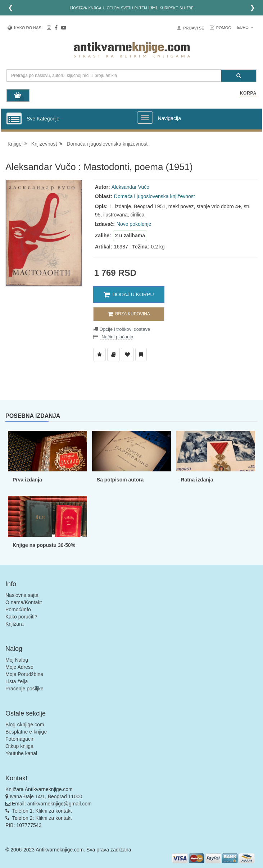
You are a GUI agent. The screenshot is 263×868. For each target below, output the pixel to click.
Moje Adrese (19, 667)
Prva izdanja (27, 480)
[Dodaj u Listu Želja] (99, 355)
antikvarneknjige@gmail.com (60, 804)
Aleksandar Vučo (130, 187)
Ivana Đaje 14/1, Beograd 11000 (46, 796)
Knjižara (15, 624)
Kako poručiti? (21, 617)
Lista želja (17, 681)
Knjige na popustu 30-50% (44, 545)
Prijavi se (194, 28)
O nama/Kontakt (24, 602)
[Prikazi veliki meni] (145, 118)
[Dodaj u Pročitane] (141, 355)
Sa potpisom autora (120, 480)
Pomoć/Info (18, 609)
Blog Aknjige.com (25, 725)
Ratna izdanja (197, 480)
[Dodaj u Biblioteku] (114, 355)
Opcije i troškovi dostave (124, 329)
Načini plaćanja (117, 337)
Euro (245, 27)
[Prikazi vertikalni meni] (14, 119)
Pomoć (224, 28)
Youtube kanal (21, 753)
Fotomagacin (20, 739)
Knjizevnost (44, 144)
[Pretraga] (239, 76)
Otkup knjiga (19, 746)
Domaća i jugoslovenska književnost (107, 144)
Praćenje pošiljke (24, 689)
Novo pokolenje (134, 224)
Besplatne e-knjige (26, 732)
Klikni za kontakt (53, 811)
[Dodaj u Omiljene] (127, 355)
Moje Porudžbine (24, 674)
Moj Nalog (17, 660)
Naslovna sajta (22, 595)
